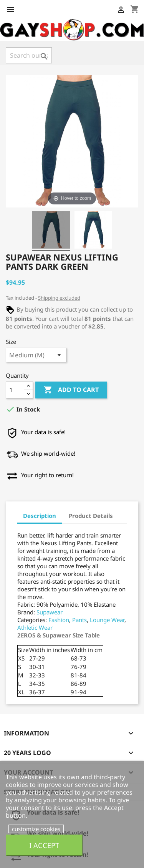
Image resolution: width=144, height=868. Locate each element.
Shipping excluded (59, 298)
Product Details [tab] (91, 516)
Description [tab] (40, 516)
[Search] (29, 55)
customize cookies (36, 829)
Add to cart (71, 390)
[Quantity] (15, 390)
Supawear (50, 612)
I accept (44, 845)
